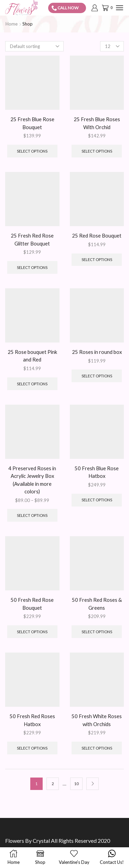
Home (12, 24)
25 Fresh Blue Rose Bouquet (32, 123)
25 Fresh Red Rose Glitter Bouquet (32, 239)
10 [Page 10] (76, 784)
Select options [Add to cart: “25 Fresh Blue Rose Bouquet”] (32, 151)
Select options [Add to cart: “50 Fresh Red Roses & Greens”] (97, 632)
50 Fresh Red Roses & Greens (97, 604)
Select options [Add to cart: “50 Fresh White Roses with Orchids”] (97, 748)
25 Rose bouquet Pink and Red (32, 356)
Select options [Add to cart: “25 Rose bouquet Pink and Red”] (32, 384)
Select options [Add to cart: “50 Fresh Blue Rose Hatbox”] (97, 500)
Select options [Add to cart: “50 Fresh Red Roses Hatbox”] (32, 748)
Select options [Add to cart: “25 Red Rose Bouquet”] (97, 259)
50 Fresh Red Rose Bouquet (32, 604)
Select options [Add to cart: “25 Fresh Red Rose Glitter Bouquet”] (32, 267)
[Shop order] (34, 46)
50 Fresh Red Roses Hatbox (32, 720)
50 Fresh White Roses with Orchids (97, 720)
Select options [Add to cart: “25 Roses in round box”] (97, 376)
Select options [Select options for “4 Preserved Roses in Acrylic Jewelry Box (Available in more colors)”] (32, 515)
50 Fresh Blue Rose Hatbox (97, 472)
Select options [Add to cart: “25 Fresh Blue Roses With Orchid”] (97, 151)
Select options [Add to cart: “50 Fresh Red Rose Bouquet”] (32, 632)
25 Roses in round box (97, 352)
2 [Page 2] (53, 784)
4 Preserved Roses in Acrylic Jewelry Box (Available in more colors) (32, 480)
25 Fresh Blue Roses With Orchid (97, 123)
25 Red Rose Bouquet (97, 235)
